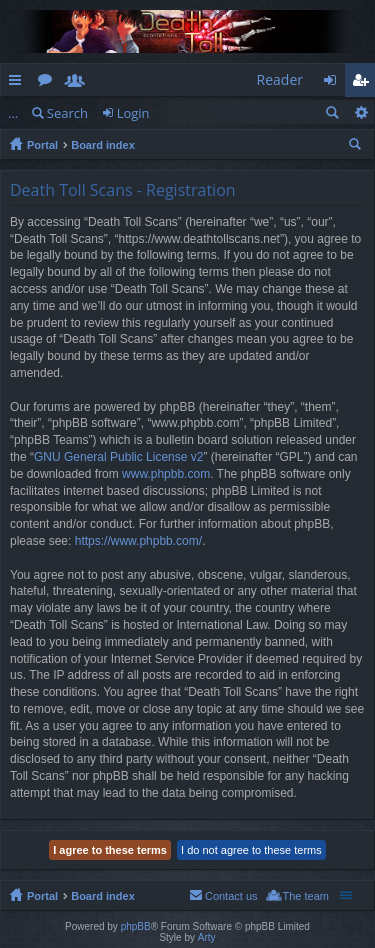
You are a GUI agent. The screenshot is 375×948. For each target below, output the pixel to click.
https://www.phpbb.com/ (138, 541)
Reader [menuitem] (280, 79)
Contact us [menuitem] (231, 896)
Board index (103, 145)
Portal (42, 145)
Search (67, 113)
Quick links (19, 83)
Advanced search (360, 112)
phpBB (136, 926)
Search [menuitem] (357, 147)
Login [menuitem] (335, 83)
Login (133, 113)
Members (79, 83)
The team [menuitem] (306, 896)
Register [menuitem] (364, 83)
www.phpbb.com (166, 474)
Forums (49, 83)
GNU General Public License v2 (118, 457)
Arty (207, 937)
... (13, 113)
